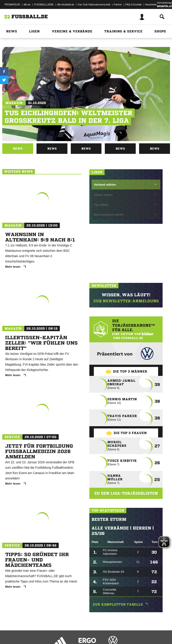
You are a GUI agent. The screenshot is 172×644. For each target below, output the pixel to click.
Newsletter (151, 4)
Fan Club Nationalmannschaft (94, 4)
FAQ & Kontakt (134, 4)
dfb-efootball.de (66, 4)
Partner (118, 4)
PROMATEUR (12, 4)
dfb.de (27, 4)
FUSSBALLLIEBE (44, 4)
